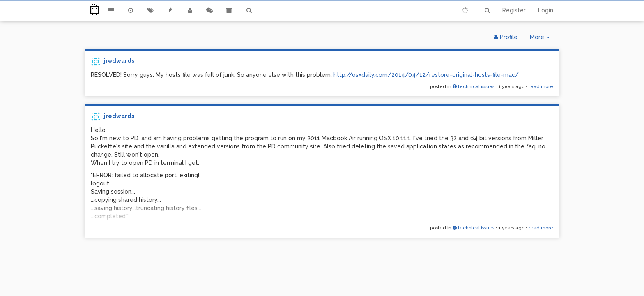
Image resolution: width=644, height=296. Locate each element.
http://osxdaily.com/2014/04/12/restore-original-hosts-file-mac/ (426, 75)
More (543, 39)
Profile (506, 37)
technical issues (474, 86)
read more (541, 86)
